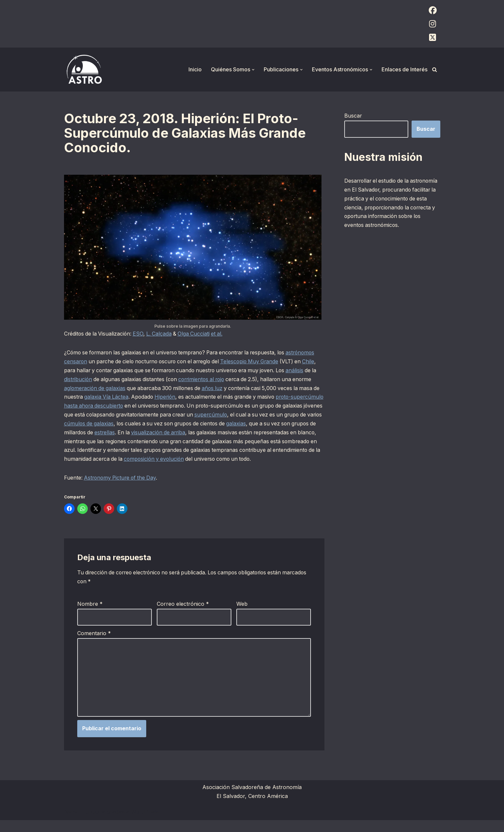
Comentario (94, 644)
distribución (122, 380)
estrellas (201, 434)
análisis (84, 380)
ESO (140, 334)
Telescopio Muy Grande (290, 362)
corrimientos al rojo (249, 380)
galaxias (74, 434)
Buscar (353, 116)
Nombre (90, 615)
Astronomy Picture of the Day (122, 488)
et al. (221, 334)
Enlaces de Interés (404, 69)
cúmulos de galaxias (181, 425)
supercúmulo (298, 416)
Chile (93, 371)
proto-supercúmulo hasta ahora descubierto (139, 407)
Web (242, 615)
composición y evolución (270, 460)
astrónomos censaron (92, 362)
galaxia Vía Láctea (168, 398)
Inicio (195, 69)
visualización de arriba (256, 434)
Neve (71, 823)
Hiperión (229, 398)
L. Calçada (162, 334)
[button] (253, 70)
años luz (271, 389)
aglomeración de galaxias (150, 389)
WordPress (145, 823)
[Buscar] (435, 70)
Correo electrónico (183, 615)
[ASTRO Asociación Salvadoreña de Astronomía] (84, 70)
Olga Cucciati (197, 334)
